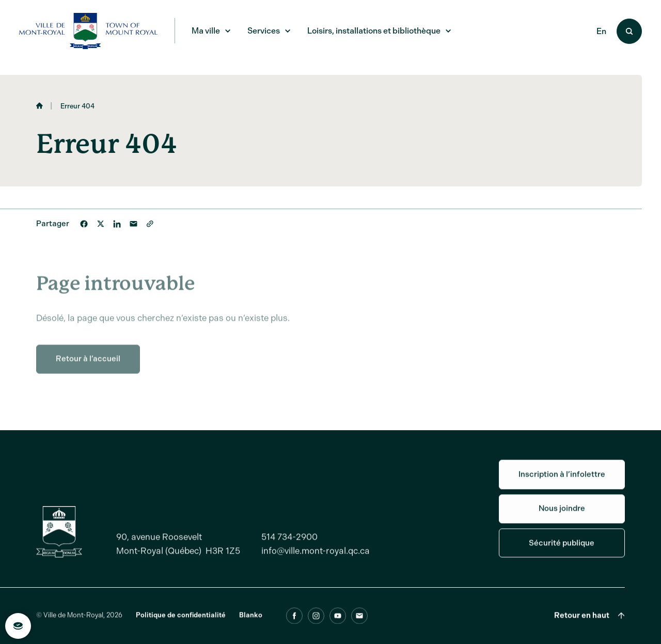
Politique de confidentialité (181, 622)
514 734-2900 (289, 543)
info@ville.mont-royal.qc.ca (316, 557)
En (601, 31)
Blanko (251, 622)
